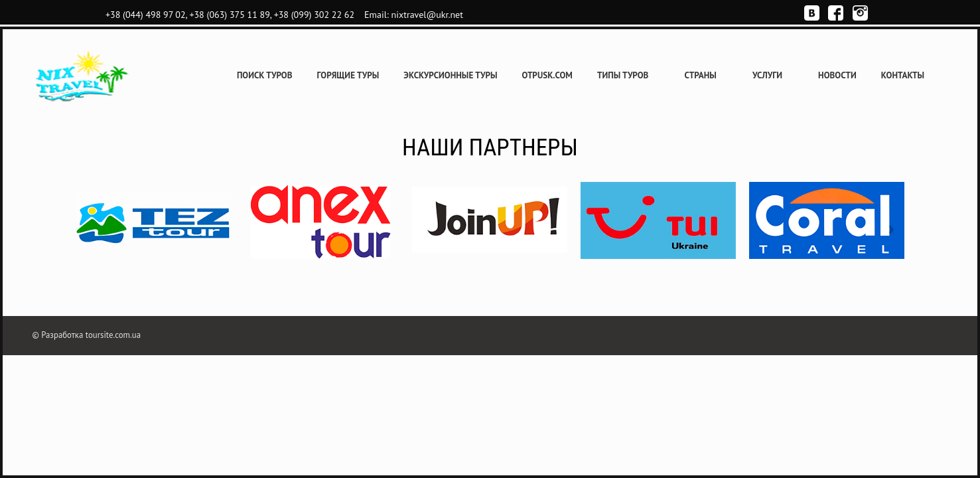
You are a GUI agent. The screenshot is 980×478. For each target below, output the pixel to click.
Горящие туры (348, 75)
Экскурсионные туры (450, 75)
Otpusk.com (547, 75)
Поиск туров (265, 75)
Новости (837, 75)
